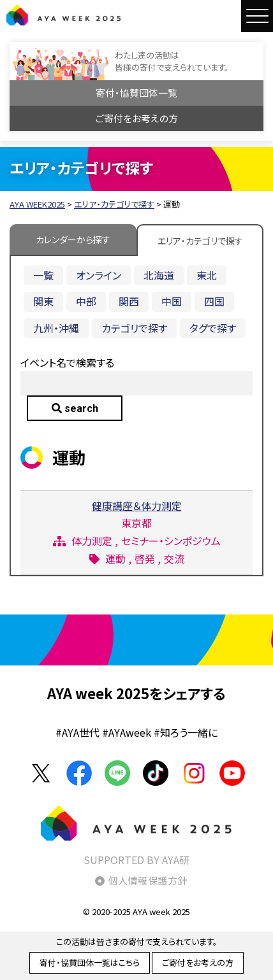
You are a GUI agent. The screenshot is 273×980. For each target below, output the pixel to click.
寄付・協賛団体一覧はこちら (90, 962)
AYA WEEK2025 (64, 15)
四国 (214, 301)
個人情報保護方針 (148, 880)
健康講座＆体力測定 (137, 506)
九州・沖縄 (56, 328)
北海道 (159, 275)
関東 (43, 301)
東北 (207, 275)
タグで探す (213, 328)
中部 (86, 301)
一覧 (43, 275)
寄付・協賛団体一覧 (136, 93)
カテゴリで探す (134, 328)
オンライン (99, 275)
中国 (172, 301)
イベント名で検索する (67, 362)
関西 (129, 301)
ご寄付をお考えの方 (137, 118)
